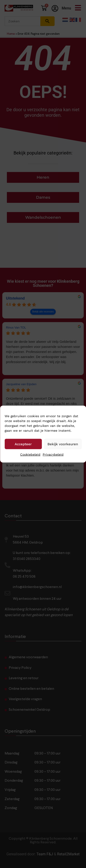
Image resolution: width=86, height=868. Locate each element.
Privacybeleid (53, 454)
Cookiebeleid (30, 454)
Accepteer (23, 444)
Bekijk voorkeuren (63, 444)
